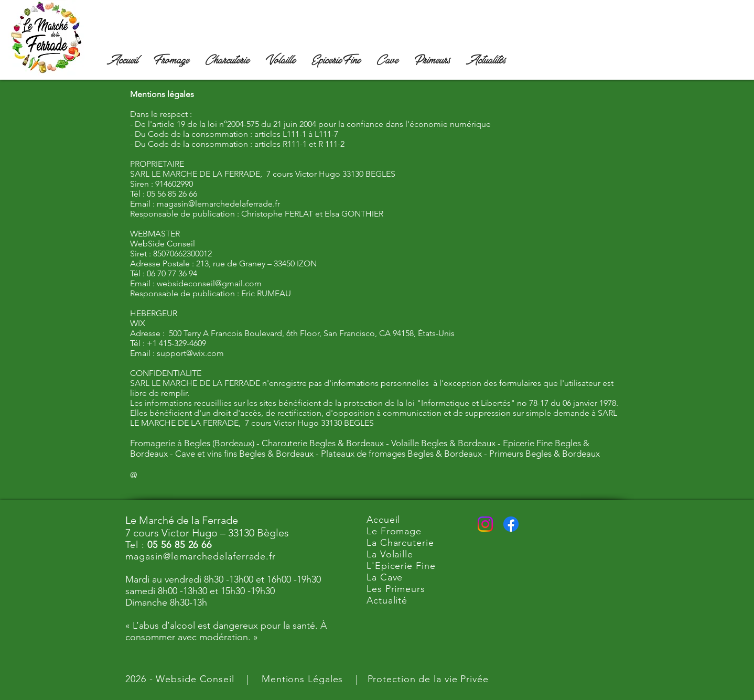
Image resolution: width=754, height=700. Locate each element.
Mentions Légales (302, 679)
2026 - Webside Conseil (180, 679)
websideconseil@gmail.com (209, 283)
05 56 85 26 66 (180, 545)
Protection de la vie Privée (428, 679)
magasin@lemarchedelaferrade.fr (218, 204)
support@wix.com (190, 353)
